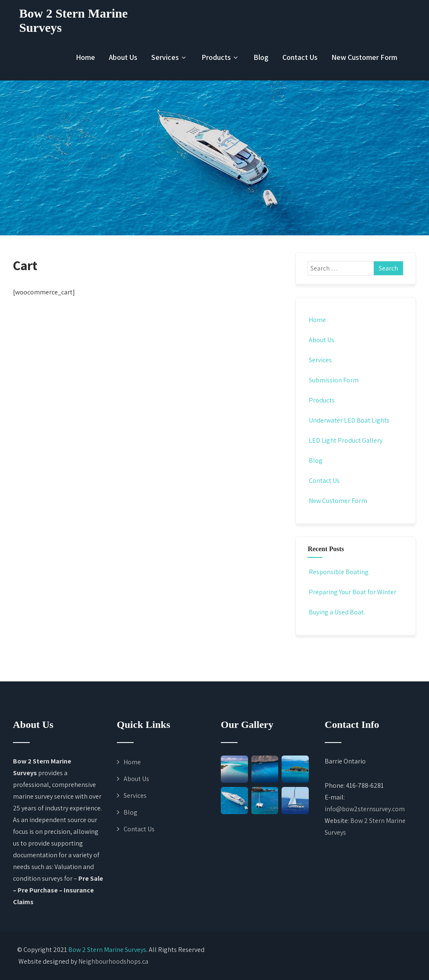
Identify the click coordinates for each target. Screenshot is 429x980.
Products (221, 57)
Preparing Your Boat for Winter (352, 592)
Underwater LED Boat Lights (349, 420)
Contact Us (300, 57)
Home (85, 57)
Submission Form (333, 380)
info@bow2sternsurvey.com (365, 809)
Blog (261, 57)
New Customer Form (364, 57)
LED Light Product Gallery (345, 440)
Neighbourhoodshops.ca (113, 961)
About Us (123, 57)
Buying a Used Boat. (336, 612)
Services (169, 57)
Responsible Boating (338, 572)
